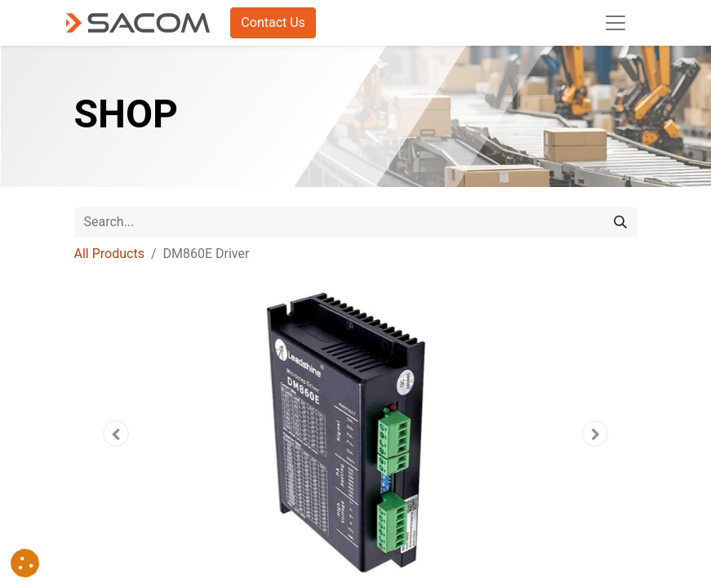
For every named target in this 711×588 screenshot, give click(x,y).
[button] (117, 434)
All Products (109, 254)
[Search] (620, 222)
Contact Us (273, 22)
